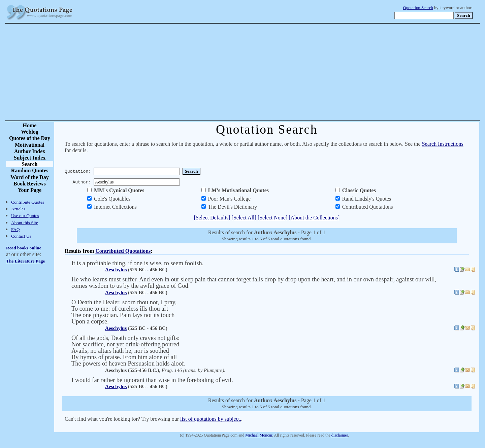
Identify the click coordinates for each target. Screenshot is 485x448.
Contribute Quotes (28, 202)
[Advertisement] (266, 72)
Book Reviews (30, 184)
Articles (18, 209)
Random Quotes (30, 170)
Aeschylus (116, 270)
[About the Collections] (314, 218)
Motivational (30, 145)
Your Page (30, 190)
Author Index (30, 151)
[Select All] (244, 218)
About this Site (25, 223)
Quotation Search (418, 8)
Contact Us (21, 236)
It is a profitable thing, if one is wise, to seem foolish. (137, 263)
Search (30, 164)
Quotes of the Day (30, 138)
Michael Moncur (259, 435)
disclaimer (340, 435)
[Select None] (272, 218)
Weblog (30, 132)
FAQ (15, 229)
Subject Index (30, 158)
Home (30, 125)
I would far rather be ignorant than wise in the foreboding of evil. (152, 380)
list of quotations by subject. (211, 419)
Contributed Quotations (123, 251)
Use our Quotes (25, 216)
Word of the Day (29, 177)
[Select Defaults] (212, 218)
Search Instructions (443, 144)
